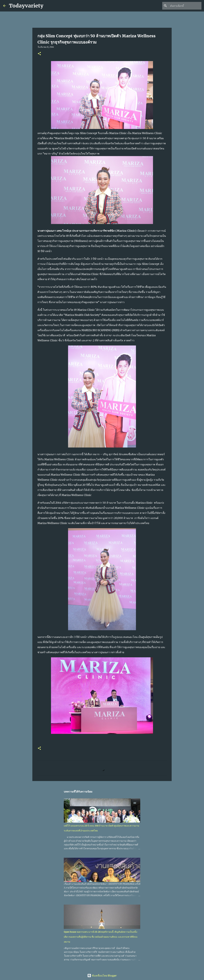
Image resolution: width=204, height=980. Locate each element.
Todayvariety (26, 6)
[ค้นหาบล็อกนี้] (185, 6)
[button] (39, 54)
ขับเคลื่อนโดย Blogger (102, 976)
